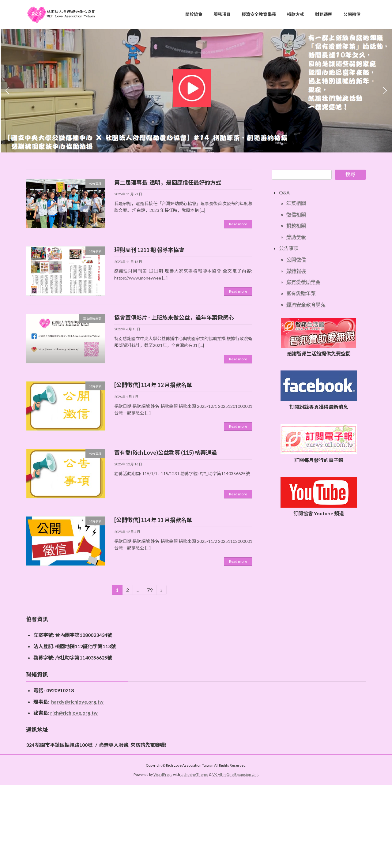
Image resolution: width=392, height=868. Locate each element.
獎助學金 (296, 237)
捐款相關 (296, 225)
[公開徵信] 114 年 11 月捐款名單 (153, 520)
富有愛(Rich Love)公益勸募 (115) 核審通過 (166, 453)
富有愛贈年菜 (301, 293)
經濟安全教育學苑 (306, 304)
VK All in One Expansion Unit (236, 774)
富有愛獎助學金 (303, 282)
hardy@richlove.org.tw (77, 702)
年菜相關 (296, 203)
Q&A (284, 192)
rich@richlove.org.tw (74, 713)
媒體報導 (296, 271)
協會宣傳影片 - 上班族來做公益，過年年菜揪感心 (174, 318)
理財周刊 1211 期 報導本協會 (149, 250)
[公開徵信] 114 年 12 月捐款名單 (153, 385)
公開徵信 (296, 259)
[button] (184, 148)
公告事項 (289, 248)
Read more (238, 224)
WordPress (163, 774)
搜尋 (350, 174)
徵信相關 (296, 214)
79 (152, 590)
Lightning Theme (194, 774)
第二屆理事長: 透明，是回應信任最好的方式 (168, 182)
